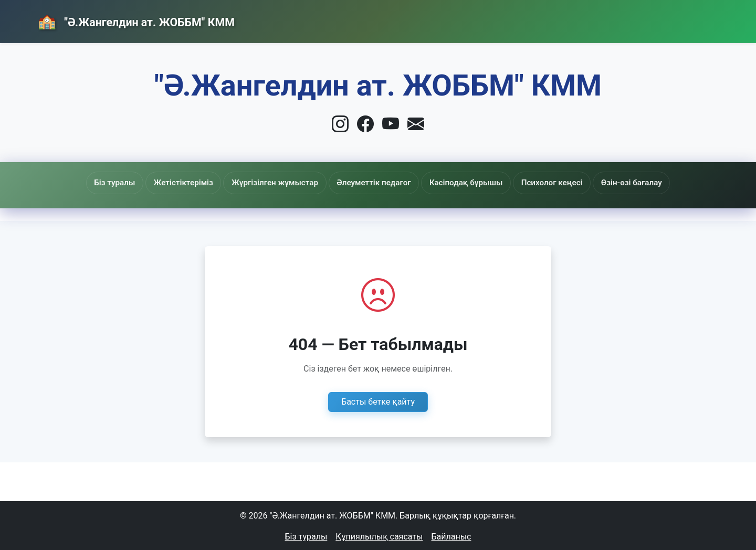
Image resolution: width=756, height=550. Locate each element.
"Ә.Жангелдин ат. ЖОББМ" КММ (159, 23)
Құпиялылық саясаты (379, 535)
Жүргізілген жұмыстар (295, 183)
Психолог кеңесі (518, 182)
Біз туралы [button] (166, 182)
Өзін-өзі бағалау (582, 182)
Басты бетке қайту (378, 400)
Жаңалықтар (557, 20)
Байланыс (634, 19)
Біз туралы (306, 535)
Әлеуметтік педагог (374, 184)
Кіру (695, 19)
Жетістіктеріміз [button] (221, 182)
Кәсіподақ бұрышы (449, 187)
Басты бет (480, 20)
